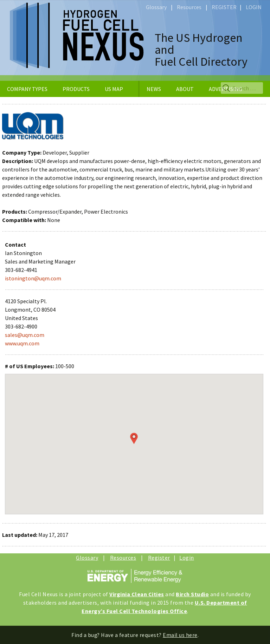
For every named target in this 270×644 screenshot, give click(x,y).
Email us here (180, 635)
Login (187, 558)
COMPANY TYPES (27, 89)
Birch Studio (192, 594)
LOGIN (254, 7)
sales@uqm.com (25, 335)
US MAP (114, 89)
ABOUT (185, 89)
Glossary (156, 7)
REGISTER (224, 7)
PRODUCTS (76, 89)
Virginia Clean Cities (137, 594)
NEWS (154, 89)
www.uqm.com (22, 343)
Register (159, 558)
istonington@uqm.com (33, 278)
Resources (189, 7)
